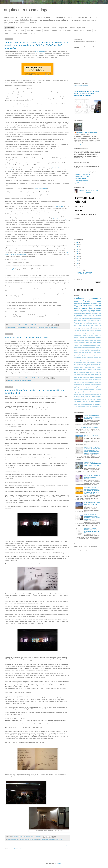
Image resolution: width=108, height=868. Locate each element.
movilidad (93, 381)
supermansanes (77, 403)
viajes (88, 329)
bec (90, 341)
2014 (77, 254)
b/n (94, 339)
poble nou (98, 325)
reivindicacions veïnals (79, 396)
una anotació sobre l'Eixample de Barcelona (27, 337)
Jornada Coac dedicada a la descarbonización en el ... (85, 273)
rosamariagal (34, 839)
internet (91, 371)
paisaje (84, 314)
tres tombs (95, 405)
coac (95, 300)
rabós (80, 327)
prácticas (76, 327)
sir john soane (90, 399)
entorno (94, 357)
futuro (97, 364)
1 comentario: (38, 378)
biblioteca (99, 341)
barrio (90, 317)
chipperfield (84, 347)
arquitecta (76, 317)
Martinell (85, 310)
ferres (75, 364)
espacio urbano (87, 305)
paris (81, 325)
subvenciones (98, 401)
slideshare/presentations (82, 181)
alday (83, 334)
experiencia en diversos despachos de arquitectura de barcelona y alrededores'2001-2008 (92, 530)
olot (97, 384)
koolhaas (91, 376)
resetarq (99, 396)
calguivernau (81, 344)
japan (100, 371)
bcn (75, 305)
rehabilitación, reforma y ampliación (15, 31)
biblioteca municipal (78, 342)
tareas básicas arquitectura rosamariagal (24, 34)
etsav (100, 300)
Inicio (32, 846)
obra (100, 305)
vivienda (54, 28)
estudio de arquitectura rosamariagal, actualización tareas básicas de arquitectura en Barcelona (86, 93)
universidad (30, 31)
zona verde (89, 408)
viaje (85, 329)
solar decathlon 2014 (79, 401)
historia (81, 322)
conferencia (84, 308)
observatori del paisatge (90, 384)
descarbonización (38, 327)
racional (91, 394)
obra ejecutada (97, 308)
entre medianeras (78, 359)
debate (88, 319)
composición (98, 317)
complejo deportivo (90, 349)
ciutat (15, 380)
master (82, 379)
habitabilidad (77, 367)
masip (78, 379)
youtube (81, 408)
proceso (88, 393)
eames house (86, 320)
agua (77, 334)
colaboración (98, 347)
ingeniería (46, 31)
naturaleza (82, 383)
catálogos (72, 28)
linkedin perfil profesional (82, 177)
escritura (99, 359)
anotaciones (98, 334)
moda (95, 31)
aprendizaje (77, 308)
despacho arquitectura (96, 319)
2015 (77, 256)
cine (94, 347)
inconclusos (89, 369)
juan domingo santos (86, 374)
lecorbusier (98, 322)
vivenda (60, 839)
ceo (75, 347)
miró (83, 381)
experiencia (91, 307)
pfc (86, 388)
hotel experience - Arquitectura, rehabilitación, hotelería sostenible (92, 477)
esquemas (84, 361)
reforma (99, 302)
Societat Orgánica (10, 210)
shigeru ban (84, 399)
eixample (19, 380)
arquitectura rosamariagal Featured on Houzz (88, 191)
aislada (80, 334)
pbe (81, 388)
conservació (82, 351)
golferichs (76, 322)
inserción (76, 371)
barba (75, 341)
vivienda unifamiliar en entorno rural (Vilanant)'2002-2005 (92, 503)
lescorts (76, 378)
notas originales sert (97, 383)
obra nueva (96, 324)
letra (79, 378)
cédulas (84, 319)
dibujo (75, 320)
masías (85, 379)
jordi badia (83, 373)
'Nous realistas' (59, 206)
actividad (88, 332)
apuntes (96, 335)
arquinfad (82, 337)
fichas (78, 364)
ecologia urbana (93, 356)
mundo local (98, 381)
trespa (100, 405)
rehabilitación (78, 307)
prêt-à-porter (82, 394)
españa (80, 361)
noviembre (80, 270)
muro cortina (77, 383)
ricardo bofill (28, 839)
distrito (80, 320)
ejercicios (99, 356)
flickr (85, 364)
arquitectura (79, 298)
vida (95, 406)
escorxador (91, 359)
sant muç (94, 398)
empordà (85, 307)
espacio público (81, 28)
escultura (76, 361)
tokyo (97, 403)
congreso (79, 305)
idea (94, 312)
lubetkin (91, 378)
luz (94, 378)
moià (89, 381)
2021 (77, 266)
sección (79, 399)
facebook (87, 362)
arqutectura (76, 339)
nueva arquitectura (78, 384)
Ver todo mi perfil (78, 144)
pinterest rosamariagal (81, 179)
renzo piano (88, 396)
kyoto (95, 376)
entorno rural (98, 357)
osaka (100, 384)
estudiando (76, 362)
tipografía (94, 403)
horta (86, 367)
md (88, 379)
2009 (77, 242)
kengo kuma (86, 376)
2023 (77, 268)
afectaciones (93, 332)
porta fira (97, 389)
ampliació (93, 334)
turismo (79, 406)
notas (90, 383)
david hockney (98, 352)
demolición (99, 354)
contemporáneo (77, 352)
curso (90, 352)
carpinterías (76, 346)
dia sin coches (85, 356)
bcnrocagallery (91, 310)
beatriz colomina (85, 341)
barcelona (11, 380)
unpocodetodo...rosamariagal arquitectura (48, 839)
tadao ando (84, 403)
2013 (77, 252)
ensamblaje (89, 357)
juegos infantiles (94, 374)
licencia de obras (78, 324)
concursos (19, 28)
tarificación (89, 403)
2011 (77, 247)
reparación (94, 396)
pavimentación (86, 325)
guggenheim (98, 366)
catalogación (89, 346)
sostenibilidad (54, 327)
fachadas (99, 320)
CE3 (90, 330)
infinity (94, 369)
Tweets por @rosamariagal (81, 86)
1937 (75, 330)
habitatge (22, 839)
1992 (78, 330)
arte (80, 317)
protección (76, 394)
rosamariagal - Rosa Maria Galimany (86, 132)
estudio (81, 362)
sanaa (89, 398)
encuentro (93, 320)
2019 (77, 263)
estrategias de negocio (91, 361)
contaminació (98, 351)
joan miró (79, 373)
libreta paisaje (83, 378)
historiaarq (86, 322)
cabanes (76, 344)
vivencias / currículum (79, 31)
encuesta (79, 357)
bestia (95, 341)
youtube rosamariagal (81, 183)
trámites (85, 315)
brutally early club (97, 342)
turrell (85, 406)
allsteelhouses (88, 334)
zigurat (85, 408)
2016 (77, 259)
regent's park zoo (97, 394)
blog (84, 342)
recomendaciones (36, 28)
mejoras (90, 379)
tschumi (76, 406)
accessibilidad (83, 332)
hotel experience (92, 367)
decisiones (93, 354)
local (97, 312)
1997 (89, 315)
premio (80, 391)
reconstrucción (85, 327)
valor (93, 406)
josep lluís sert (95, 373)
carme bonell (98, 344)
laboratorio (99, 376)
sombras (88, 401)
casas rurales (83, 346)
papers (92, 386)
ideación (91, 322)
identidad (76, 369)
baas (96, 339)
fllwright (88, 364)
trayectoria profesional (87, 405)
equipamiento (85, 359)
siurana (95, 399)
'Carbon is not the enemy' (60, 219)
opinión (89, 31)
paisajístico (83, 386)
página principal (9, 28)
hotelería (99, 367)
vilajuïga (95, 329)
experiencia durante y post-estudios (61, 31)
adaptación (98, 315)
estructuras (99, 361)
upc (91, 406)
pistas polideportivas (85, 389)
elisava (75, 357)
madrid (96, 378)
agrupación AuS (12, 327)
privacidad (83, 393)
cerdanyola (78, 347)
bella (92, 341)
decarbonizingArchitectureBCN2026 (25, 327)
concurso (76, 319)
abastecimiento (98, 330)
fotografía (8, 34)
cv (93, 352)
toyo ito (80, 405)
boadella (87, 342)
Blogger (60, 863)
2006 (83, 330)
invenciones (96, 371)
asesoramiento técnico (85, 339)
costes (83, 352)
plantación (92, 389)
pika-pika (95, 388)
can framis (87, 344)
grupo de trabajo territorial (89, 366)
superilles (77, 310)
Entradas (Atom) (17, 849)
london (88, 378)
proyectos (89, 314)
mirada (80, 381)
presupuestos (86, 391)
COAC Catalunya (40, 52)
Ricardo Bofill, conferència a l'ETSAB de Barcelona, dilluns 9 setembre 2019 (92, 417)
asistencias (46, 28)
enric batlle (84, 357)
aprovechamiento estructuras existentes (84, 335)
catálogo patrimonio (97, 346)
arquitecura (11, 839)
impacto (84, 369)
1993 (80, 330)
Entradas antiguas (64, 846)
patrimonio (38, 31)
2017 (77, 261)
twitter (88, 406)
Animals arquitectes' (12, 269)
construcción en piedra (90, 351)
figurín (82, 364)
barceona (79, 341)
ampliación (98, 307)
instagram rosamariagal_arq (83, 175)
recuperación (92, 327)
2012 (77, 249)
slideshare (99, 399)
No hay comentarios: (40, 325)
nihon (84, 324)
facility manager (93, 362)
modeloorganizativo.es (41, 189)
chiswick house (90, 347)
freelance (93, 364)
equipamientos (63, 28)
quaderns (87, 394)
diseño (90, 308)
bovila (91, 342)
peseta (84, 388)
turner (82, 406)
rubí (87, 398)
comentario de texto (79, 349)
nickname (87, 383)
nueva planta (89, 324)
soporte (92, 401)
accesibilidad (77, 332)
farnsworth (99, 362)
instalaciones (81, 371)
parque (96, 386)
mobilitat (29, 380)
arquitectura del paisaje (90, 337)
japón (75, 373)
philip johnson (90, 388)
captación (92, 344)
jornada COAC (47, 327)
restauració (76, 398)
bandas (99, 339)
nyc (84, 384)
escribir (95, 359)
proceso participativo (96, 393)
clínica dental (89, 312)
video (91, 329)
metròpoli (24, 380)
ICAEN (93, 330)
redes (97, 327)
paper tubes (88, 386)
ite (94, 322)
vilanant (99, 329)
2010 (77, 245)
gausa (81, 366)
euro (84, 362)
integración (87, 371)
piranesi (99, 388)
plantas (93, 325)
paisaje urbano (77, 386)
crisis (80, 319)
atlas (91, 339)
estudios (27, 28)
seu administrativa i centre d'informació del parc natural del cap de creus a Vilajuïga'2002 (92, 464)
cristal (87, 352)
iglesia (80, 369)
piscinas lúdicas (77, 389)
